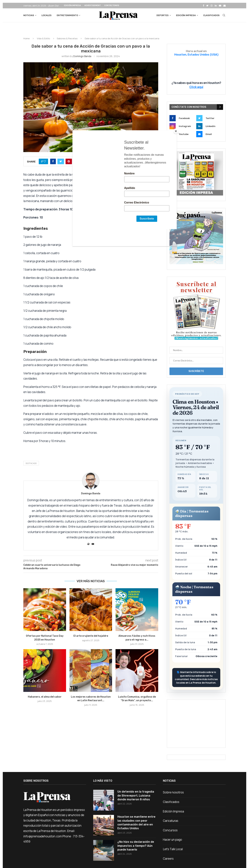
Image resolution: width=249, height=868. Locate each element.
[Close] (176, 131)
